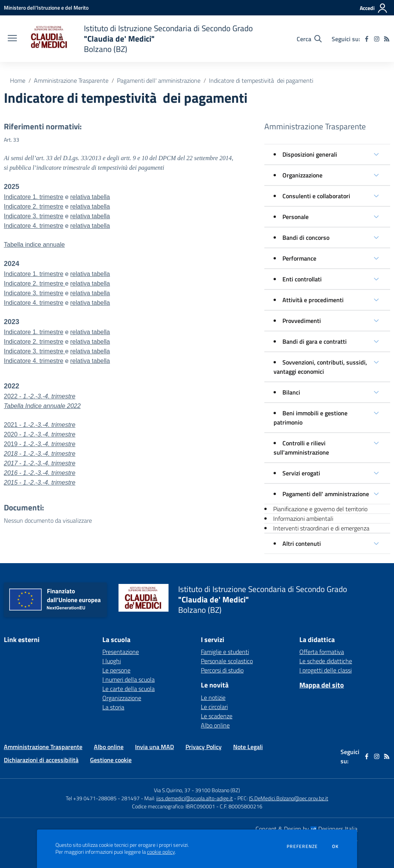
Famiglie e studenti (225, 652)
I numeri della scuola (129, 679)
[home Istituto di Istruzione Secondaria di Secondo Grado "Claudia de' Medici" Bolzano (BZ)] (139, 39)
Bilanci (291, 392)
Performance (299, 258)
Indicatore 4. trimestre (34, 303)
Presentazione (121, 652)
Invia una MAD (154, 747)
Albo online (215, 725)
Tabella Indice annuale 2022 (42, 406)
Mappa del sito (322, 685)
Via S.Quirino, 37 (172, 790)
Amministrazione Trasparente (71, 80)
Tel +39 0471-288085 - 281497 (103, 798)
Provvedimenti (302, 321)
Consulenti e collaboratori (316, 196)
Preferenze (302, 846)
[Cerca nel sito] (309, 39)
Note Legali (248, 747)
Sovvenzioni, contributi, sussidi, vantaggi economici (320, 367)
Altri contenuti (302, 544)
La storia (113, 707)
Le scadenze (217, 716)
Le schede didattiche (326, 661)
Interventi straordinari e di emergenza (321, 528)
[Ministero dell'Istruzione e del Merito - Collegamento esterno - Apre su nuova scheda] (46, 8)
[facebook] (367, 39)
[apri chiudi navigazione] (12, 39)
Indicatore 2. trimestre (34, 207)
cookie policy (161, 852)
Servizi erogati (301, 473)
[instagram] (377, 39)
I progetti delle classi (326, 670)
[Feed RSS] (387, 39)
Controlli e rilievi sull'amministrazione (301, 448)
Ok (336, 846)
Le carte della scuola (129, 689)
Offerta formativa (322, 652)
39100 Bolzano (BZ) (218, 790)
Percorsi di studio (222, 670)
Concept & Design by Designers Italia (306, 829)
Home (18, 80)
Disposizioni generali (310, 154)
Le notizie (213, 697)
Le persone (116, 670)
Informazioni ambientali (303, 518)
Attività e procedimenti (313, 300)
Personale (295, 217)
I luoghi (112, 661)
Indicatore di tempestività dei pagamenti (261, 80)
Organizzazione (302, 175)
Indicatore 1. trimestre (34, 197)
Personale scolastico (227, 661)
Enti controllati (302, 279)
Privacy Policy (204, 747)
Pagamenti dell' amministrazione (159, 80)
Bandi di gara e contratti (315, 341)
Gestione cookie (111, 760)
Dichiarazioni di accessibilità (41, 760)
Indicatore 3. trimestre (34, 216)
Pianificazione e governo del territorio (320, 509)
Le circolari (214, 707)
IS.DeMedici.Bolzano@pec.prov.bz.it (289, 798)
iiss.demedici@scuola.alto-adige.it (194, 798)
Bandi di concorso (306, 237)
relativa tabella (90, 197)
